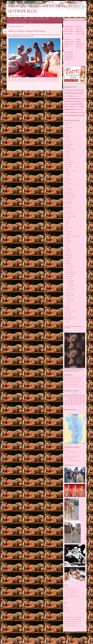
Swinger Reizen (67, 256)
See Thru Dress (68, 276)
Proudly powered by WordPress (10, 642)
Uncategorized (67, 315)
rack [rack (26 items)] (68, 113)
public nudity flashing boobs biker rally (71, 236)
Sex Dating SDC (75, 361)
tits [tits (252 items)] (70, 115)
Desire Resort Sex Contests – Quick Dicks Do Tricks (74, 386)
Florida (68, 291)
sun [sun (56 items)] (79, 113)
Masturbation (67, 193)
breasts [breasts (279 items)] (80, 93)
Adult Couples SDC (75, 363)
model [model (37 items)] (68, 107)
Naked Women (37, 78)
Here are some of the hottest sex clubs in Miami (73, 380)
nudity (19, 80)
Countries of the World (68, 149)
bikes (65, 134)
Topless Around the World (42, 80)
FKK (28, 78)
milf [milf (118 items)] (66, 107)
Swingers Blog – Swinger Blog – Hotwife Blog (41, 9)
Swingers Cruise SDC (75, 348)
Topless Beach (50, 80)
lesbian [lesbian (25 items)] (69, 104)
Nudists (16, 80)
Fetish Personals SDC (75, 354)
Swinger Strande (67, 258)
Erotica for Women (68, 162)
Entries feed (67, 608)
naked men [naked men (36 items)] (77, 107)
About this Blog (16, 19)
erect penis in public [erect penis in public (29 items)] (78, 96)
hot (26, 81)
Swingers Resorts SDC (75, 344)
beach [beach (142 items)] (69, 90)
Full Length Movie (69, 266)
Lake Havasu (67, 188)
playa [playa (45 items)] (82, 110)
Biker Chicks (67, 132)
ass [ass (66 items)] (65, 90)
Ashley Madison (67, 123)
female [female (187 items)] (82, 99)
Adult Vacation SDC (75, 340)
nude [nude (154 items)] (73, 109)
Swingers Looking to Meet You (43, 19)
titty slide (66, 306)
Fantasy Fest (67, 167)
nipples (36, 81)
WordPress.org (67, 612)
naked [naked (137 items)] (72, 107)
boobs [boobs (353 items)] (67, 93)
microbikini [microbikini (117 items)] (80, 104)
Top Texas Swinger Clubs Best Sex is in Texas (73, 382)
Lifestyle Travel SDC (75, 345)
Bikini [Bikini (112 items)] (78, 90)
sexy (55, 81)
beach (58, 80)
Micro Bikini (69, 287)
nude (38, 81)
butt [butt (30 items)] (68, 96)
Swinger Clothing (69, 281)
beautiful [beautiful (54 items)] (74, 90)
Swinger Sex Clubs (69, 289)
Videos (67, 304)
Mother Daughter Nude (68, 195)
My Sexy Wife (67, 201)
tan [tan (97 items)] (81, 112)
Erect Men (66, 156)
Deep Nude (66, 154)
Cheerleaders (67, 147)
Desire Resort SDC (75, 342)
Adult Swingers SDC (75, 358)
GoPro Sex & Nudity (68, 184)
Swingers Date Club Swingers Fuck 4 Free (72, 456)
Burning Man (67, 140)
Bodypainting (67, 136)
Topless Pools (69, 301)
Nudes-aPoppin (67, 219)
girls (24, 81)
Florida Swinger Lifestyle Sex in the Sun (71, 384)
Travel (67, 298)
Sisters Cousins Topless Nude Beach (27, 31)
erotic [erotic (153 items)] (66, 99)
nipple (33, 81)
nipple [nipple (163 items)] (82, 107)
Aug (5, 31)
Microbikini (67, 242)
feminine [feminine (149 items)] (68, 101)
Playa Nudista (28, 80)
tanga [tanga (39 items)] (84, 113)
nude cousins (42, 81)
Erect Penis (66, 158)
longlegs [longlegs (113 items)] (73, 104)
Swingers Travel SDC (75, 341)
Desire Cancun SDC (75, 349)
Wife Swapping (67, 319)
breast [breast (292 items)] (73, 93)
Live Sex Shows (68, 268)
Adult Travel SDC (75, 339)
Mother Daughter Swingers (69, 197)
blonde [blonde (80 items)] (82, 90)
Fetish (65, 169)
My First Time (67, 199)
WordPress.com (27, 642)
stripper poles (67, 249)
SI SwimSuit (67, 240)
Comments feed (67, 610)
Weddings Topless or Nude (69, 317)
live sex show (67, 190)
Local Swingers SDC (75, 355)
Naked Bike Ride (67, 208)
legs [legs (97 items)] (66, 104)
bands (65, 125)
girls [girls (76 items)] (80, 102)
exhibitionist (19, 81)
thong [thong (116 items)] (66, 116)
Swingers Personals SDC (75, 357)
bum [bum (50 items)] (65, 96)
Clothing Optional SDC (75, 352)
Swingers (33, 80)
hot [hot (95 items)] (82, 102)
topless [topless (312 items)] (75, 115)
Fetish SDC (75, 359)
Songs (65, 245)
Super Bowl (66, 251)
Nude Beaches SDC (75, 353)
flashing (66, 182)
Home (10, 19)
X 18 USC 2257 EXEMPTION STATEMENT (18, 22)
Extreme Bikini (67, 164)
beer (65, 130)
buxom (15, 81)
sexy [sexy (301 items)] (73, 112)
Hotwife (66, 186)
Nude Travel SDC (75, 350)
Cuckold (66, 151)
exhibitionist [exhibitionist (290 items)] (74, 99)
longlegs (30, 81)
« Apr (65, 406)
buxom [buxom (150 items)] (71, 96)
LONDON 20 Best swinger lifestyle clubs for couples (74, 378)
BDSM (67, 173)
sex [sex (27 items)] (70, 113)
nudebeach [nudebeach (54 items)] (78, 109)
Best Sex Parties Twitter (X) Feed (28, 19)
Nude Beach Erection (68, 214)
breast (10, 81)
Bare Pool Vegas (67, 127)
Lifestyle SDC (75, 362)
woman (57, 81)
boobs (26, 78)
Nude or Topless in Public (69, 216)
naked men (66, 210)
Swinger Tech (67, 260)
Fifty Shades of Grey (68, 171)
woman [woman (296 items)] (81, 115)
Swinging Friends (69, 295)
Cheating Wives (67, 145)
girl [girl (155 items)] (77, 101)
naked (65, 206)
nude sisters (47, 81)
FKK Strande (31, 78)
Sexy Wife (66, 238)
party (65, 230)
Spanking (67, 175)
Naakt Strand (67, 203)
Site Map (30, 22)
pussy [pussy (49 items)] (66, 113)
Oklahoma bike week (68, 227)
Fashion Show (69, 284)
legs (27, 81)
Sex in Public (68, 279)
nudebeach (52, 81)
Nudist (13, 80)
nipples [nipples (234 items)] (67, 109)
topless (36, 80)
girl (22, 81)
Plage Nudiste (23, 80)
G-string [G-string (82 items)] (73, 102)
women (66, 322)
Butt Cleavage (67, 143)
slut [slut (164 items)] (77, 112)
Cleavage (68, 282)
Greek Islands (69, 299)
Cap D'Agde (68, 264)
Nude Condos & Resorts (49, 78)
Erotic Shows (67, 160)
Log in (65, 606)
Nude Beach (42, 78)
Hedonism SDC (75, 346)
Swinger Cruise (67, 253)
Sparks (66, 247)
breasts (12, 81)
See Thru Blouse (69, 274)
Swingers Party (68, 293)
